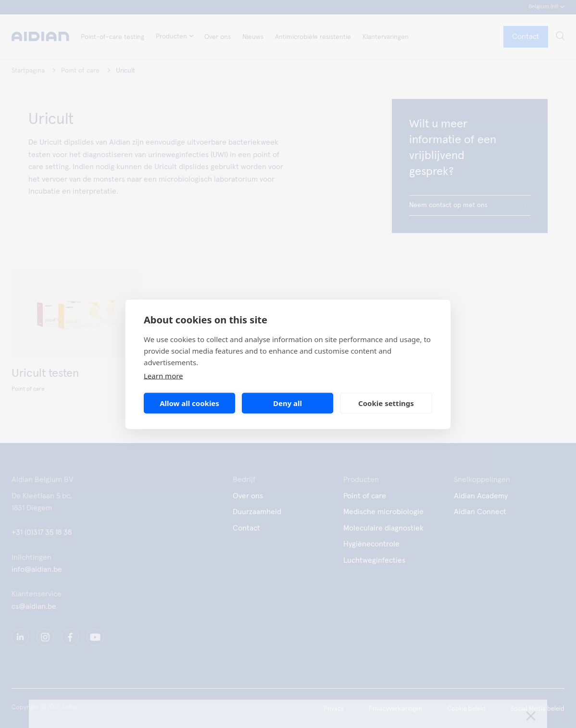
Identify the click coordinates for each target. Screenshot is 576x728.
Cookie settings (386, 403)
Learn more (163, 375)
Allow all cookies (189, 403)
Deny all (288, 403)
